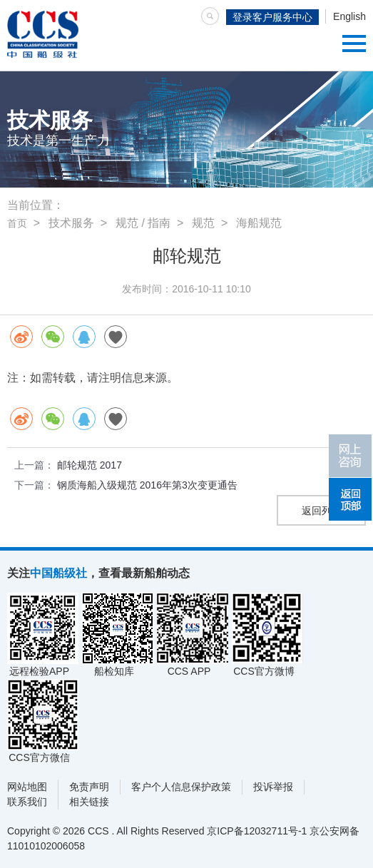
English (349, 16)
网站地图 (27, 787)
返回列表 (322, 511)
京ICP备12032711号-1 (257, 831)
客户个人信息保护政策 (181, 787)
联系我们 (27, 802)
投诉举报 (273, 787)
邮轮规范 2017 (90, 465)
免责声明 (89, 787)
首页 (17, 223)
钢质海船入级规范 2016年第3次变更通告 (147, 485)
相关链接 (89, 802)
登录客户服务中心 (272, 17)
